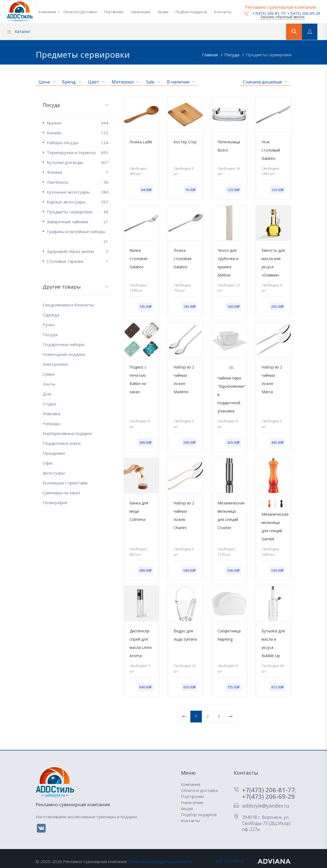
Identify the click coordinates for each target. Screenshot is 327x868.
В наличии (181, 82)
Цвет (96, 82)
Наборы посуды (78, 143)
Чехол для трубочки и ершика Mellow (228, 263)
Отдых (49, 404)
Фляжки (78, 172)
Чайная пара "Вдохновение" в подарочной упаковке (229, 394)
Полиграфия (55, 503)
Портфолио (114, 12)
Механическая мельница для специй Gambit (273, 527)
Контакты (223, 12)
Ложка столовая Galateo (182, 259)
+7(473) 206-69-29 (304, 13)
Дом (47, 394)
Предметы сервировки (269, 55)
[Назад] (184, 717)
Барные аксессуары (78, 202)
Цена (47, 82)
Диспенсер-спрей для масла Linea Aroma (141, 643)
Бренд (72, 82)
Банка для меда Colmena (139, 511)
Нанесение (141, 12)
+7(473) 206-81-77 (265, 13)
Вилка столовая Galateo (138, 259)
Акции (163, 12)
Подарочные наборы (64, 344)
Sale (153, 82)
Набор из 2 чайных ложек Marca (272, 379)
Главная (211, 55)
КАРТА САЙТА (230, 861)
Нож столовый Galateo (271, 150)
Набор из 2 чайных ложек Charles (184, 515)
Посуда (232, 55)
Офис (48, 463)
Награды (51, 423)
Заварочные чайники (78, 222)
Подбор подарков (191, 12)
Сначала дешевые (265, 82)
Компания (47, 12)
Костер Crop (185, 142)
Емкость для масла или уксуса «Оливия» (273, 263)
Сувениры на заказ (61, 493)
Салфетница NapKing (229, 635)
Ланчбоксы (78, 182)
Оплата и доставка (80, 12)
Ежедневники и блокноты (68, 305)
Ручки (48, 325)
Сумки (49, 374)
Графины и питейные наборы (78, 233)
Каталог (19, 31)
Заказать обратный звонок (282, 17)
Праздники (54, 453)
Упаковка (51, 414)
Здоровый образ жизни (78, 251)
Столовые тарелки (78, 261)
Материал (125, 82)
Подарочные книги (62, 443)
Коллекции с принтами (65, 483)
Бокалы (78, 133)
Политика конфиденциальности (160, 861)
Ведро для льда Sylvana (185, 635)
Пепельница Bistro (229, 146)
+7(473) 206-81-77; (269, 790)
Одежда (51, 315)
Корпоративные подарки (67, 433)
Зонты (49, 384)
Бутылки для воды (78, 162)
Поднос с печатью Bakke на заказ (138, 379)
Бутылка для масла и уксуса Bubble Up (273, 643)
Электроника (55, 364)
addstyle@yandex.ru (266, 806)
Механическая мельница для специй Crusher (229, 515)
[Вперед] (231, 717)
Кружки (78, 123)
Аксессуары (54, 473)
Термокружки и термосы (78, 152)
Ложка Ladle (141, 142)
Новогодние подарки (64, 354)
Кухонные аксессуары (78, 192)
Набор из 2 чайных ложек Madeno (184, 379)
